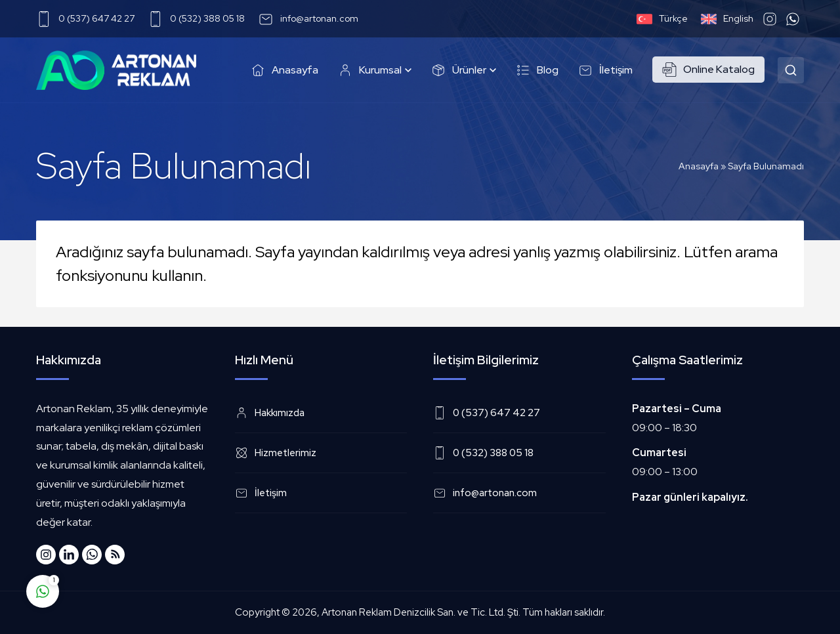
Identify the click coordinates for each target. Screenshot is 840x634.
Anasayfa (699, 166)
